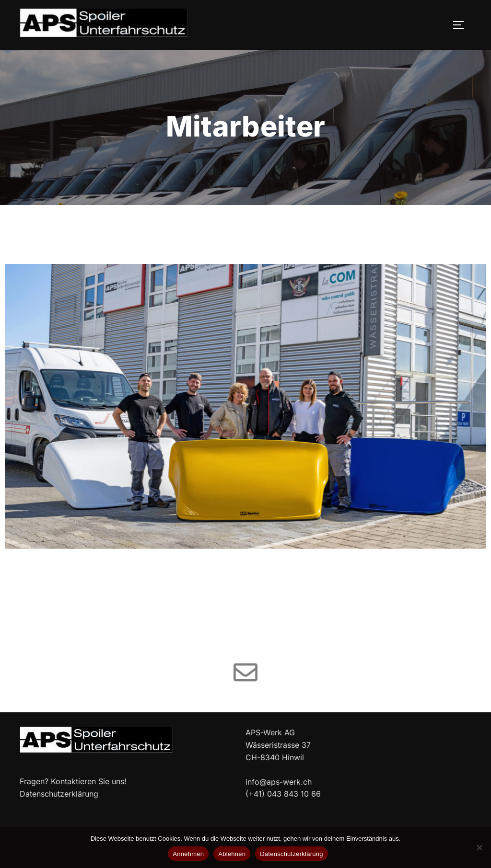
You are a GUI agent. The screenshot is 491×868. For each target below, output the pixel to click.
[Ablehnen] (479, 847)
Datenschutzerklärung (291, 854)
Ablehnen (232, 854)
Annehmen (188, 854)
